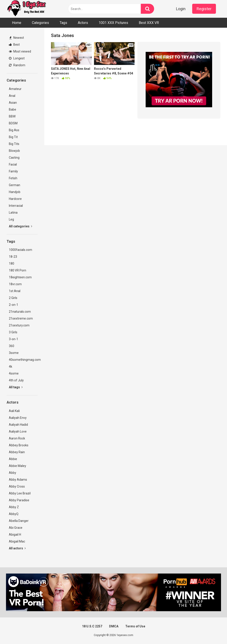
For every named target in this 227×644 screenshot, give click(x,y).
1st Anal (15, 291)
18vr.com (15, 284)
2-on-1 (14, 305)
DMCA (114, 626)
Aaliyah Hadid (18, 425)
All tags (16, 387)
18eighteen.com (20, 277)
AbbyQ (14, 514)
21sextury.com (19, 325)
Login (181, 9)
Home (17, 23)
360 (12, 346)
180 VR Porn (18, 270)
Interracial (16, 206)
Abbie (13, 459)
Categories (40, 23)
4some (14, 373)
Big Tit (13, 137)
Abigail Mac (17, 541)
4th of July (16, 380)
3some (14, 353)
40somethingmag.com (23, 360)
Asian (13, 103)
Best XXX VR (149, 23)
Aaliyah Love (18, 431)
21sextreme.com (21, 318)
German (15, 185)
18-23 (13, 257)
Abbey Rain (17, 452)
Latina (13, 213)
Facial (13, 164)
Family (13, 171)
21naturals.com (20, 312)
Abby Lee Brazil (20, 493)
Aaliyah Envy (18, 418)
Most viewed (20, 51)
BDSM (13, 123)
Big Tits (14, 144)
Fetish (13, 178)
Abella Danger (19, 521)
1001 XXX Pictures (113, 23)
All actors (17, 548)
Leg (11, 219)
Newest (17, 38)
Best (14, 45)
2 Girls (13, 298)
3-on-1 (14, 339)
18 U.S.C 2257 (92, 626)
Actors (83, 23)
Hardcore (15, 199)
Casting (14, 158)
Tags (63, 23)
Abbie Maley (18, 466)
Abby (13, 473)
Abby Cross (17, 486)
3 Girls (13, 332)
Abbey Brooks (19, 445)
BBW (12, 116)
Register (204, 9)
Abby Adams (18, 480)
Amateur (15, 89)
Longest (17, 58)
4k (11, 367)
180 (12, 263)
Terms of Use (135, 626)
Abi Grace (16, 528)
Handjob (15, 192)
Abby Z (14, 507)
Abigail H (15, 535)
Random (17, 65)
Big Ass (14, 130)
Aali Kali (14, 411)
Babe (13, 109)
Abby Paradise (19, 500)
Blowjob (14, 151)
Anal (12, 96)
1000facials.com (21, 250)
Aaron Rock (17, 438)
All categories (21, 226)
